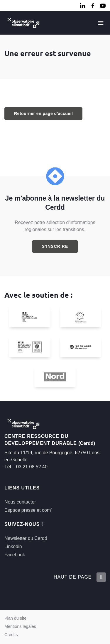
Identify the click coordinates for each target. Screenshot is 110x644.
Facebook (15, 555)
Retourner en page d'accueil (43, 113)
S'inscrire (55, 246)
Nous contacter (20, 502)
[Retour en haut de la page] (101, 577)
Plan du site (15, 618)
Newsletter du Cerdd (26, 538)
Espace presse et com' (28, 510)
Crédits (11, 635)
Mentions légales (20, 626)
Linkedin (13, 546)
